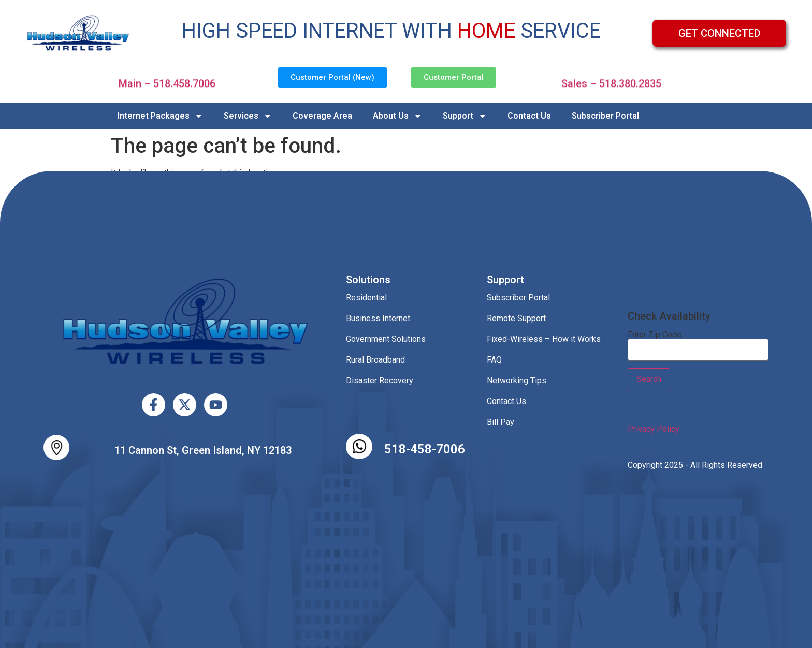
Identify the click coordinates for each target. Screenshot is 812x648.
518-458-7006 (425, 449)
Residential (366, 298)
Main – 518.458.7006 (167, 79)
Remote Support (516, 318)
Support (465, 116)
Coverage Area (322, 116)
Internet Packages (160, 116)
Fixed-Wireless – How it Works (544, 339)
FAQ (494, 360)
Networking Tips (517, 380)
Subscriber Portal (605, 116)
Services (248, 116)
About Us (397, 116)
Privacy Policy (654, 429)
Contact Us (529, 116)
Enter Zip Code (655, 335)
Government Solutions (386, 339)
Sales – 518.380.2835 (611, 79)
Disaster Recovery (380, 380)
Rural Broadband (375, 360)
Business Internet (378, 318)
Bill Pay (501, 422)
